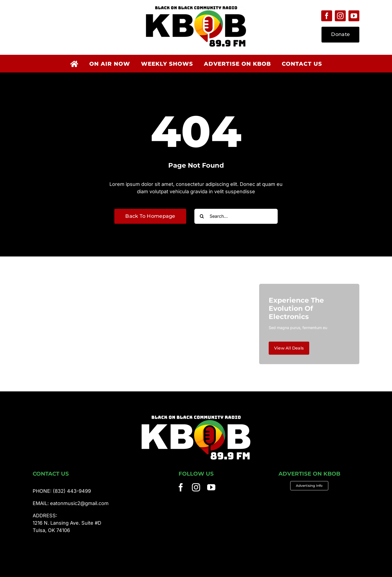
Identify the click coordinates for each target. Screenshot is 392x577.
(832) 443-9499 (72, 491)
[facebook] (327, 16)
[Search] (202, 216)
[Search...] (236, 216)
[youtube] (354, 16)
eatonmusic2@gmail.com (79, 503)
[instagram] (340, 16)
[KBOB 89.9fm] (196, 9)
